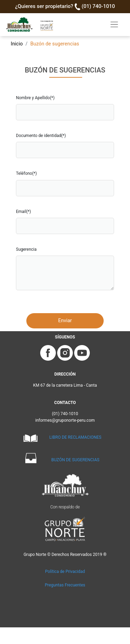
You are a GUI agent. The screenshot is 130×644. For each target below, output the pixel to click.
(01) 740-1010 (98, 6)
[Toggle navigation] (114, 24)
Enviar (65, 321)
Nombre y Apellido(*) (35, 98)
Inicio (17, 44)
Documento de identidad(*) (41, 136)
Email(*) (23, 212)
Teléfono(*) (26, 173)
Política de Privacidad (65, 572)
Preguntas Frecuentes (65, 585)
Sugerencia (26, 249)
